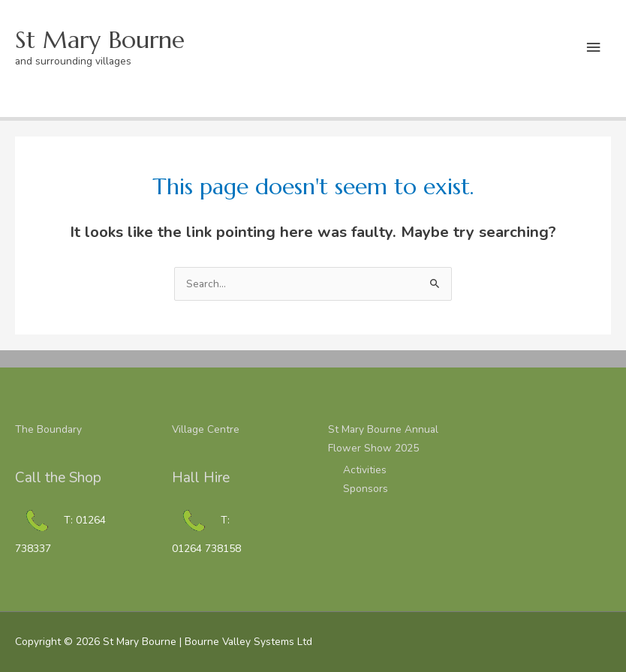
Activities (365, 470)
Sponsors (366, 489)
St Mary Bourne (100, 40)
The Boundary (48, 429)
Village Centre (206, 429)
